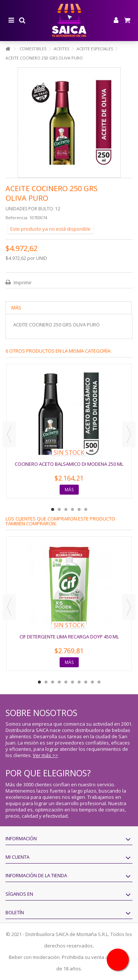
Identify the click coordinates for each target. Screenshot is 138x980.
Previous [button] (9, 434)
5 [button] (79, 509)
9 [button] (92, 682)
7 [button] (79, 682)
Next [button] (129, 434)
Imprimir (22, 282)
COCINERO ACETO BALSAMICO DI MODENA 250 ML (69, 464)
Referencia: (17, 218)
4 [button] (72, 509)
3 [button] (66, 509)
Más (16, 308)
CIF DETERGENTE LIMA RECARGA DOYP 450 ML (69, 637)
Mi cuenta (17, 857)
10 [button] (99, 682)
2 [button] (59, 509)
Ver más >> (45, 755)
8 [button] (86, 682)
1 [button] (53, 509)
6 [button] (86, 509)
